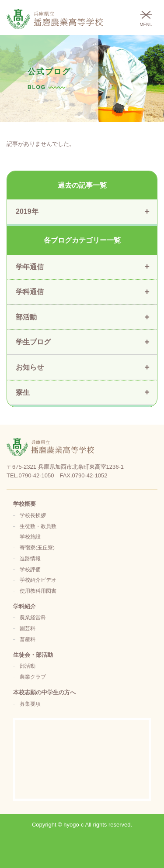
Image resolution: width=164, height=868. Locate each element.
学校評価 (30, 569)
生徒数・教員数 (38, 526)
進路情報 (30, 558)
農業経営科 (33, 617)
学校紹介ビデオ (38, 580)
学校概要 (24, 504)
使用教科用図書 (38, 591)
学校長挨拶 (33, 515)
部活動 (28, 666)
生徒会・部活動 (33, 655)
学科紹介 (24, 606)
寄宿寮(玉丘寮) (37, 547)
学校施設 (30, 537)
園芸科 (28, 628)
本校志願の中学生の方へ (44, 692)
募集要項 (30, 704)
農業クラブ (33, 677)
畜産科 (28, 639)
